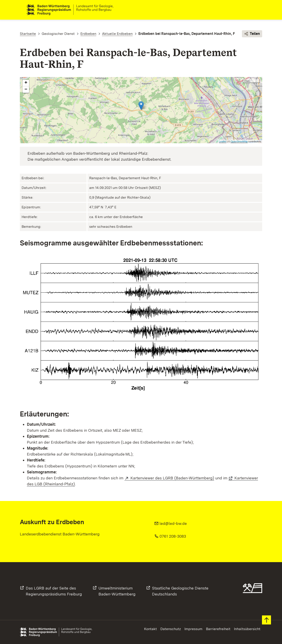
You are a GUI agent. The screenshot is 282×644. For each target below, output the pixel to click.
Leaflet (223, 141)
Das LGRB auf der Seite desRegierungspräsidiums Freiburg (54, 591)
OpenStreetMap (239, 141)
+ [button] (26, 83)
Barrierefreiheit (218, 629)
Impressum (193, 629)
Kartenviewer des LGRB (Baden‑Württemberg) (172, 478)
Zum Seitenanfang (266, 620)
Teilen (252, 34)
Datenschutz (171, 629)
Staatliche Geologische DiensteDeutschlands (180, 591)
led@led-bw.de (173, 523)
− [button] (26, 90)
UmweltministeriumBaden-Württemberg (117, 591)
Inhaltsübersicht (247, 629)
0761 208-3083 (173, 536)
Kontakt (150, 629)
